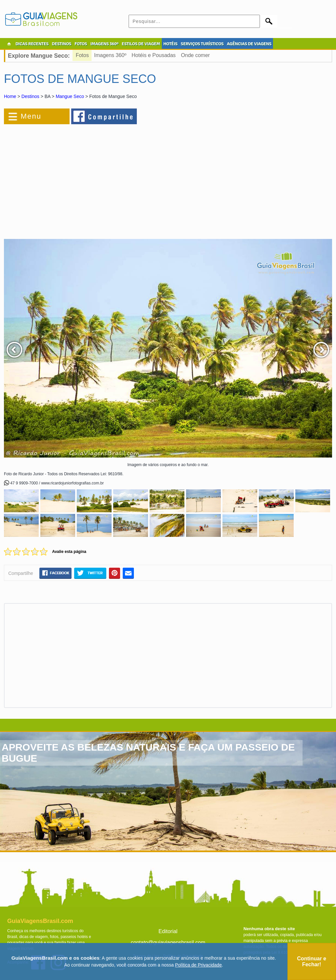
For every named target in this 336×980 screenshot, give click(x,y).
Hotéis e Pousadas (154, 55)
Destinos (30, 96)
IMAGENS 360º (104, 44)
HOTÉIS (170, 44)
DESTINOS (62, 44)
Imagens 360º (110, 55)
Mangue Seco (70, 96)
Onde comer (195, 55)
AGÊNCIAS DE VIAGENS (249, 44)
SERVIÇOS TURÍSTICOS (202, 44)
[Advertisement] (75, 178)
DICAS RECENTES (32, 44)
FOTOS (81, 44)
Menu (31, 116)
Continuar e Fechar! (312, 961)
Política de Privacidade (199, 965)
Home (10, 96)
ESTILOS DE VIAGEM (141, 44)
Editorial (168, 931)
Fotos (82, 55)
